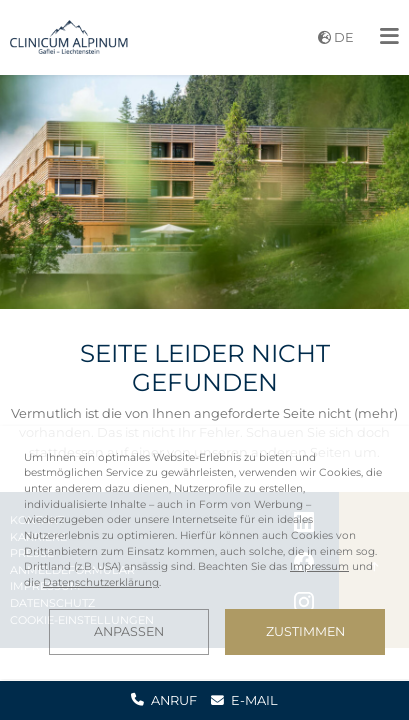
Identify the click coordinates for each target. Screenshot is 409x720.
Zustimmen (305, 631)
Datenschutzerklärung (101, 582)
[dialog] (204, 552)
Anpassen (129, 631)
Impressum (319, 566)
